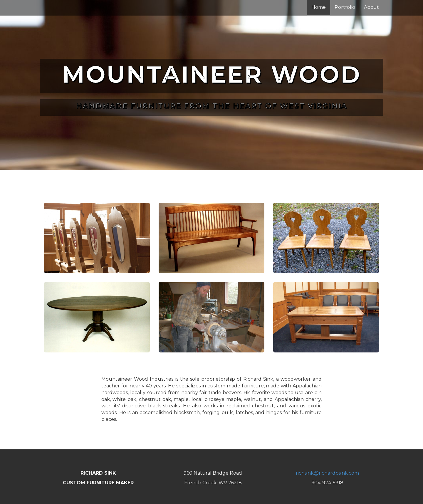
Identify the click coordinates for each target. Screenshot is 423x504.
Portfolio (345, 7)
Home (319, 7)
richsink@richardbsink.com (327, 473)
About (371, 7)
